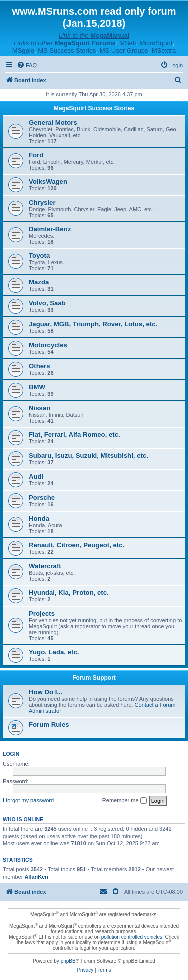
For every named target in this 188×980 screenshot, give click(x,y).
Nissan (39, 408)
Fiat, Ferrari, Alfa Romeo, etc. (74, 434)
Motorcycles (48, 345)
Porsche (42, 498)
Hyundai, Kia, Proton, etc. (69, 593)
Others (39, 366)
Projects (42, 614)
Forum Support (94, 678)
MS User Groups (124, 50)
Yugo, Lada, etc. (54, 652)
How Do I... (45, 692)
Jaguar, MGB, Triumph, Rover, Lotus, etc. (93, 324)
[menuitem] (27, 65)
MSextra (164, 50)
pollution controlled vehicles (132, 937)
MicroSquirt (156, 43)
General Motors (53, 122)
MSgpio (23, 50)
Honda (39, 519)
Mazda (39, 282)
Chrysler (42, 202)
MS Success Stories (67, 50)
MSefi (128, 43)
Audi (36, 476)
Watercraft (45, 566)
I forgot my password (28, 800)
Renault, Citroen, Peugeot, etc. (76, 545)
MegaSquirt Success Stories (94, 108)
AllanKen (36, 877)
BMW (37, 387)
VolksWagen (48, 181)
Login (11, 754)
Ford (36, 155)
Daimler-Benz (50, 229)
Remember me (125, 801)
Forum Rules (49, 725)
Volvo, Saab (47, 303)
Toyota (39, 255)
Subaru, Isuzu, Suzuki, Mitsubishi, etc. (88, 455)
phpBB (68, 961)
